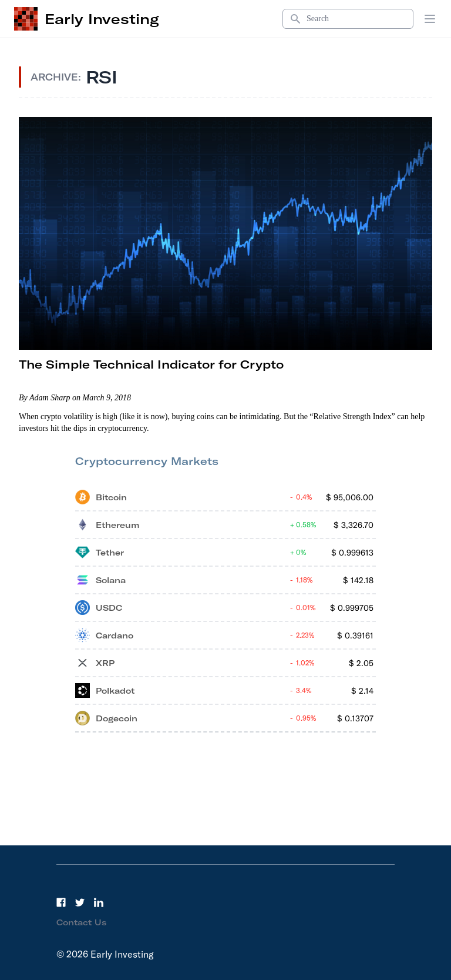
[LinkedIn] (99, 902)
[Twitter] (80, 902)
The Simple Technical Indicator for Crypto (151, 364)
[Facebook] (61, 902)
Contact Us (82, 922)
